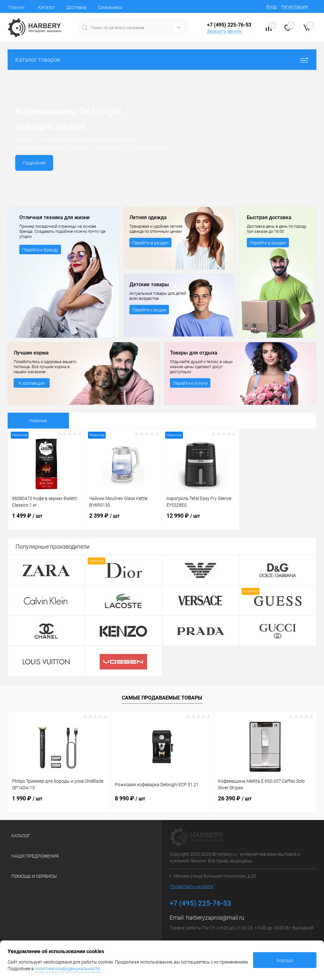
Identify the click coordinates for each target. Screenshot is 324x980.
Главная (16, 7)
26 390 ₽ (235, 798)
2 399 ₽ (124, 520)
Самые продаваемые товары (162, 698)
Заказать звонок (224, 31)
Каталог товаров (162, 60)
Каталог (47, 7)
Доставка (76, 7)
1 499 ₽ (46, 520)
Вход (271, 7)
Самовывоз (110, 7)
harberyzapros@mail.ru (215, 918)
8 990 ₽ (130, 798)
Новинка (38, 421)
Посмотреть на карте (191, 886)
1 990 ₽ (27, 798)
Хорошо (285, 960)
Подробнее (34, 163)
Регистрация (295, 7)
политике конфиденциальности (67, 969)
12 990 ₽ (201, 520)
